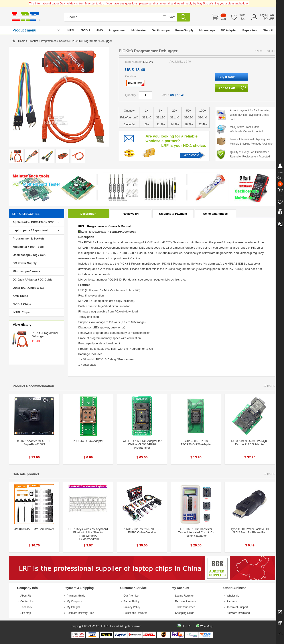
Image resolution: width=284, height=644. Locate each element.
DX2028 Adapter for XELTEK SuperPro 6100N (34, 443)
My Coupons (74, 601)
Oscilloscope (161, 30)
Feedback (26, 607)
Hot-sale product (26, 474)
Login (263, 15)
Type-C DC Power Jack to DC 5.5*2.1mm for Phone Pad (250, 531)
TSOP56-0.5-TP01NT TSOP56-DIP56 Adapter (196, 443)
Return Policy (131, 601)
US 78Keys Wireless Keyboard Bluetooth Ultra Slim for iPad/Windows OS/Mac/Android (88, 534)
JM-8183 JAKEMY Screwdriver (34, 529)
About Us (26, 596)
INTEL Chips (21, 312)
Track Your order (185, 607)
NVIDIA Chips (22, 304)
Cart (223, 19)
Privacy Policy (132, 607)
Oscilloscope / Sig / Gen (29, 255)
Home (22, 41)
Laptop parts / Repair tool (30, 230)
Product (33, 41)
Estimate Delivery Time (80, 613)
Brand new (136, 83)
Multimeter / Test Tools (28, 247)
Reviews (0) (131, 214)
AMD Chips (20, 296)
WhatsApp (206, 626)
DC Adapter (229, 30)
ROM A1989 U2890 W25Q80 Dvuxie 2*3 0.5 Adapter (250, 443)
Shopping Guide (185, 613)
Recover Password (186, 601)
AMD (100, 30)
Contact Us (27, 601)
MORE (271, 386)
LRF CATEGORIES (26, 214)
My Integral (73, 607)
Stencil (268, 30)
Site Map (26, 613)
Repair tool (250, 30)
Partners (232, 601)
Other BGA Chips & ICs (29, 288)
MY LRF (269, 19)
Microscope (207, 30)
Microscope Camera (26, 271)
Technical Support (237, 607)
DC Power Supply (25, 263)
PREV (258, 51)
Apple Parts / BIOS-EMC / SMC (34, 222)
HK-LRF (186, 626)
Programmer (117, 30)
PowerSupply (184, 30)
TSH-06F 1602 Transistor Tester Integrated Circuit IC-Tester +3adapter (196, 532)
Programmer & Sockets (55, 41)
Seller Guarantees (216, 214)
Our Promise (131, 596)
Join (271, 15)
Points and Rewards (135, 613)
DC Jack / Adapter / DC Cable (33, 280)
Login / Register (184, 596)
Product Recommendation (33, 386)
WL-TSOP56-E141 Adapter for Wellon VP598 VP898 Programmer (142, 444)
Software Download (238, 613)
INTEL (71, 30)
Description (88, 214)
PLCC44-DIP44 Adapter (88, 441)
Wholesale (191, 155)
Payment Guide (76, 596)
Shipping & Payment (173, 214)
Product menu (24, 30)
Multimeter (139, 30)
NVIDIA (86, 30)
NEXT (271, 51)
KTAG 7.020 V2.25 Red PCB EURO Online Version (142, 531)
